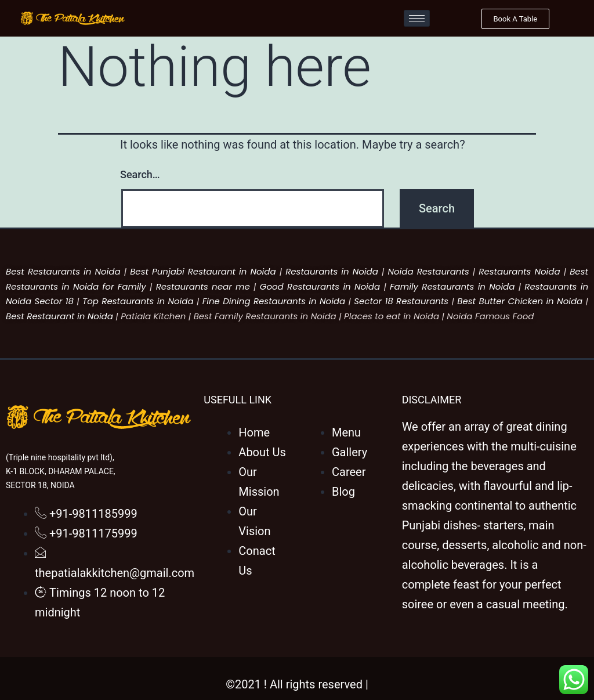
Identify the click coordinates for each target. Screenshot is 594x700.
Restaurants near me (203, 286)
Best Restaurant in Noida (59, 316)
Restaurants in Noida (332, 271)
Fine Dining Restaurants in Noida (274, 301)
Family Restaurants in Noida (452, 286)
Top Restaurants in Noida (138, 301)
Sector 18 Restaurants (401, 301)
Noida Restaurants (428, 271)
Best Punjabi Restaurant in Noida (203, 271)
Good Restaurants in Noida (320, 286)
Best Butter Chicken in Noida (520, 301)
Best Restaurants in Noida (63, 271)
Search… (140, 174)
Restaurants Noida (519, 271)
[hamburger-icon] (417, 18)
